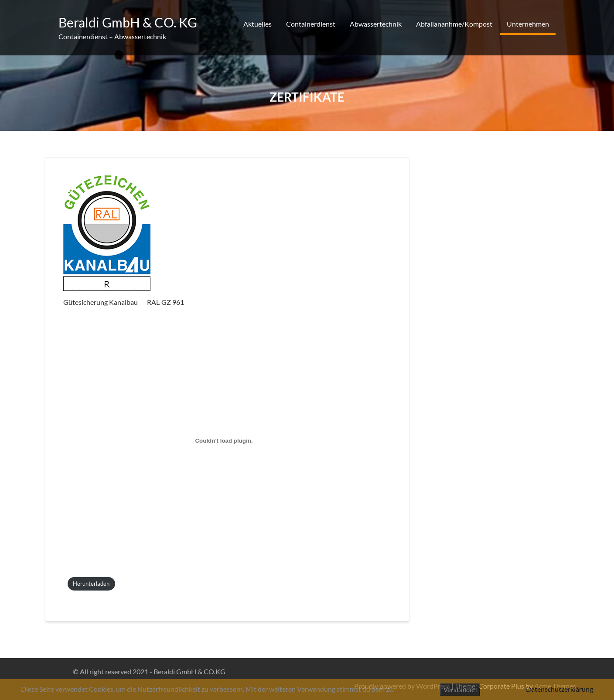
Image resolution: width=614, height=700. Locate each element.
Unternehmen (528, 24)
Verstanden (460, 690)
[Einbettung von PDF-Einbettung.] (224, 441)
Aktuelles (258, 24)
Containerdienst (311, 24)
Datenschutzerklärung (559, 689)
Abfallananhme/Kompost (454, 24)
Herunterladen (91, 584)
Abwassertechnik (376, 24)
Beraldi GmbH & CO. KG (128, 22)
